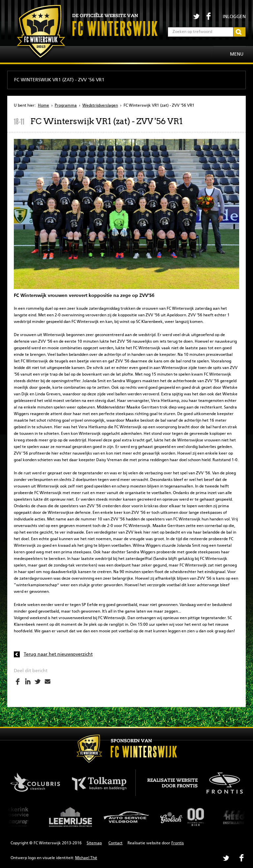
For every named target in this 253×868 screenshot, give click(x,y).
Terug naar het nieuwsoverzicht (58, 654)
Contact (115, 843)
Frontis (178, 843)
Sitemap (94, 843)
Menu (237, 54)
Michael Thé (86, 858)
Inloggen (234, 17)
